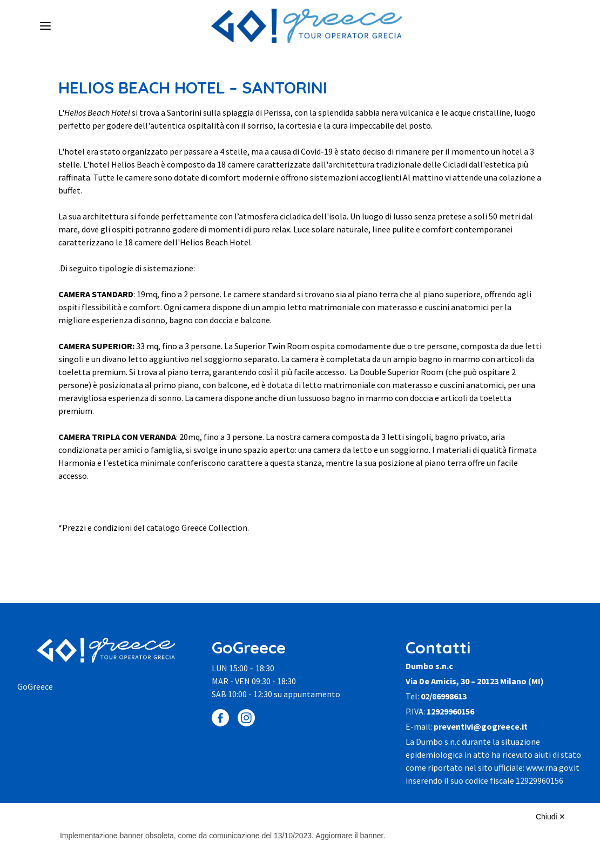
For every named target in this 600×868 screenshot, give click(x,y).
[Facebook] (220, 718)
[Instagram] (246, 718)
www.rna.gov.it (553, 767)
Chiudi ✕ (551, 817)
